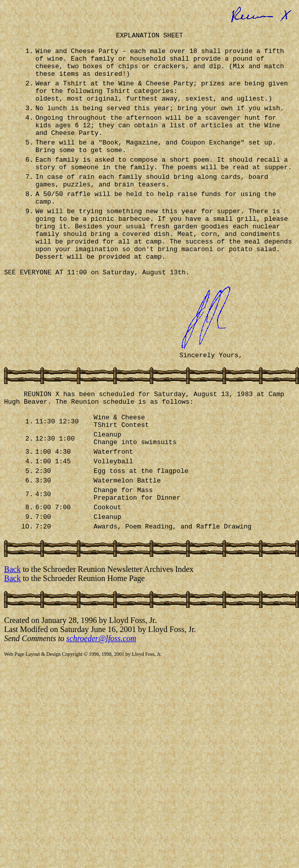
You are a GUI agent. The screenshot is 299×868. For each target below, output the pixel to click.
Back (12, 636)
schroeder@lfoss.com (101, 705)
